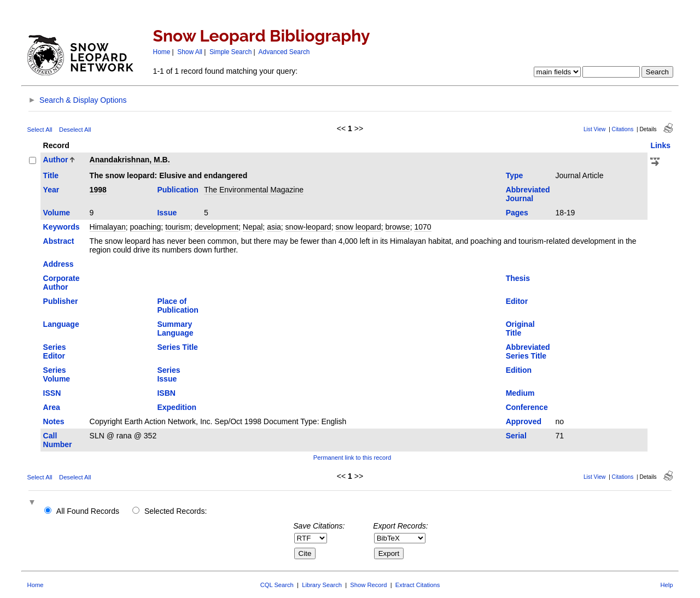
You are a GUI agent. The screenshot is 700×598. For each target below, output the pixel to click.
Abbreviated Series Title (528, 351)
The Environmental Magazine (254, 190)
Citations (623, 129)
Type (515, 175)
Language (61, 324)
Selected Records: (176, 511)
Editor (517, 301)
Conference (527, 407)
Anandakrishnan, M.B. (130, 160)
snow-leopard (308, 227)
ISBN (166, 393)
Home (162, 52)
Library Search (322, 585)
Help (666, 585)
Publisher (61, 301)
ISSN (52, 393)
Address (59, 264)
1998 (98, 190)
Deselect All (75, 130)
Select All (40, 130)
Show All (190, 52)
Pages (517, 213)
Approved (524, 421)
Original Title (520, 329)
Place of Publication (177, 306)
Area (52, 407)
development (217, 227)
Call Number (58, 440)
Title (51, 175)
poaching (146, 227)
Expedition (177, 407)
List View (595, 129)
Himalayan (108, 227)
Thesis (518, 278)
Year (51, 190)
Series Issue (168, 374)
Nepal (253, 227)
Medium (520, 393)
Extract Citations (418, 585)
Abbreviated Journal (528, 194)
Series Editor (55, 351)
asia (274, 227)
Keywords (62, 227)
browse (398, 227)
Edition (519, 370)
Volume (57, 213)
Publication (177, 190)
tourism (178, 227)
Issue (167, 213)
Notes (54, 421)
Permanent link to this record (352, 458)
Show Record (368, 585)
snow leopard (358, 227)
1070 (422, 227)
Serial (516, 436)
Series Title (177, 347)
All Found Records (88, 511)
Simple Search (231, 52)
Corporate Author (62, 283)
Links (660, 145)
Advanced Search (284, 52)
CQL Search (277, 585)
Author (56, 160)
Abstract (59, 241)
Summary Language (175, 329)
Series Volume (57, 374)
